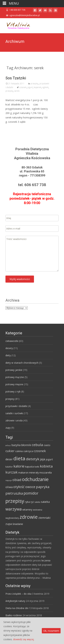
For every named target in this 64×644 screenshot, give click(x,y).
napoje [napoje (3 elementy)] (9, 480)
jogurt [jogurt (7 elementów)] (49, 459)
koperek (38, 87)
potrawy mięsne (14, 384)
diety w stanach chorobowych (22, 363)
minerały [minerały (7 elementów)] (34, 472)
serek (17, 91)
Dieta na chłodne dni (17, 608)
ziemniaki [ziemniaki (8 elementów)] (44, 518)
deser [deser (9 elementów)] (9, 459)
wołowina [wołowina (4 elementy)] (38, 510)
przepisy (34, 84)
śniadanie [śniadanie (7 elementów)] (18, 524)
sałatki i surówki (14, 413)
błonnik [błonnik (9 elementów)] (26, 445)
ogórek (45, 87)
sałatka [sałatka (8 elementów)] (45, 502)
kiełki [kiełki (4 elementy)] (37, 467)
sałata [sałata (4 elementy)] (37, 502)
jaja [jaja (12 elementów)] (42, 459)
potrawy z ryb (13, 391)
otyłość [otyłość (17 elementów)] (19, 487)
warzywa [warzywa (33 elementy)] (14, 509)
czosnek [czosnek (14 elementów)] (40, 451)
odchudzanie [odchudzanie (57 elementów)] (35, 479)
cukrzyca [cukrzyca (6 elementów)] (28, 451)
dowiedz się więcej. (24, 639)
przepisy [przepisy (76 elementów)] (15, 501)
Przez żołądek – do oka (18, 594)
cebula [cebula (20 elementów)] (37, 445)
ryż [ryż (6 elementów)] (32, 502)
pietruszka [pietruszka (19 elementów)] (14, 493)
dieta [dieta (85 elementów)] (19, 458)
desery (9, 348)
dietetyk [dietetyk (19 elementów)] (33, 459)
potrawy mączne (15, 377)
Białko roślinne (14, 615)
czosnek (23, 87)
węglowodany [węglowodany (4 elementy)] (12, 518)
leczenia (46, 560)
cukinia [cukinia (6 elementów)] (19, 451)
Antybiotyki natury (15, 601)
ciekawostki (12, 341)
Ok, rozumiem (51, 631)
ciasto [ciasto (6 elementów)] (47, 445)
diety (8, 355)
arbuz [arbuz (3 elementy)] (8, 445)
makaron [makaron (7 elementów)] (23, 472)
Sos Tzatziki (16, 78)
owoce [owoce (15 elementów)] (30, 487)
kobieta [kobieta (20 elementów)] (46, 466)
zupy (8, 428)
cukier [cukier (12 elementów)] (10, 451)
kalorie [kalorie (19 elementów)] (19, 466)
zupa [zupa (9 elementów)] (9, 524)
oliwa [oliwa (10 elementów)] (9, 487)
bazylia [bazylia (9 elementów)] (16, 445)
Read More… (13, 128)
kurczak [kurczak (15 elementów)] (12, 472)
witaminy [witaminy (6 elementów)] (27, 510)
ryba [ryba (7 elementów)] (27, 502)
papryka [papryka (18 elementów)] (43, 487)
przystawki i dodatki (16, 406)
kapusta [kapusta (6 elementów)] (29, 467)
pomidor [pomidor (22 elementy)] (31, 493)
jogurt (30, 87)
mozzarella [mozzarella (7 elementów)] (46, 472)
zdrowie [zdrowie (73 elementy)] (29, 517)
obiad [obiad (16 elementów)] (17, 480)
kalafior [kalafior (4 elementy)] (9, 467)
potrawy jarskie (14, 370)
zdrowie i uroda (14, 420)
